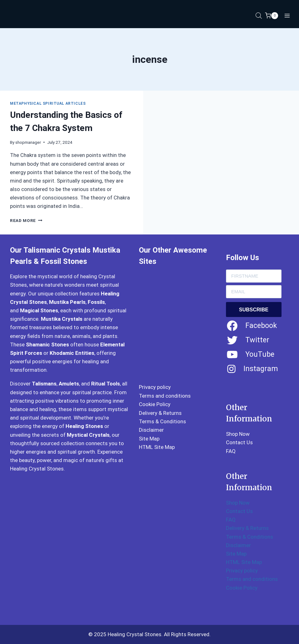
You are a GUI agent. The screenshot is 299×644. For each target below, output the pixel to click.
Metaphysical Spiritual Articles (48, 103)
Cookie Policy (155, 404)
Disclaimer (151, 430)
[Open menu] (287, 15)
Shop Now (238, 434)
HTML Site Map (157, 447)
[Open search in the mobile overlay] (259, 16)
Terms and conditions (165, 396)
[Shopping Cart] (272, 16)
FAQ (231, 451)
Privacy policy (155, 387)
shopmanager (28, 142)
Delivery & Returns (160, 413)
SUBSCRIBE (254, 310)
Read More (26, 220)
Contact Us (239, 442)
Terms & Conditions (162, 421)
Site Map (149, 439)
